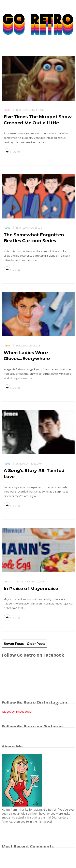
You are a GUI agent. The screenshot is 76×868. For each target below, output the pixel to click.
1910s (7, 582)
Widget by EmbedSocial (18, 712)
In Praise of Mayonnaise (31, 589)
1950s (7, 346)
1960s (7, 228)
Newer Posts (14, 644)
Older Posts (36, 644)
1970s (7, 110)
